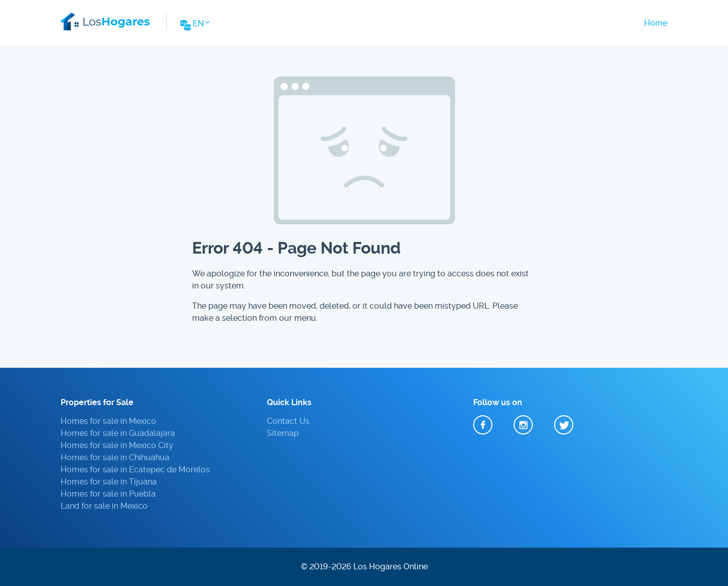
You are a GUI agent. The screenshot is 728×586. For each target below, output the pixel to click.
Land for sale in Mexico (104, 506)
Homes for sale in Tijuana (109, 482)
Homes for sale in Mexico (108, 421)
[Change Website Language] (194, 27)
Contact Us (288, 421)
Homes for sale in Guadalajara (118, 433)
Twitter (564, 425)
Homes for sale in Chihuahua (115, 457)
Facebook (483, 425)
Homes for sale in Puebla (108, 494)
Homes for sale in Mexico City (117, 445)
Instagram (523, 425)
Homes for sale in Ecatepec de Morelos (135, 470)
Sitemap (283, 433)
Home (656, 23)
